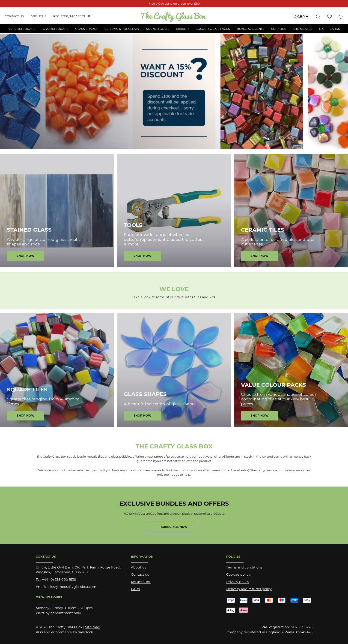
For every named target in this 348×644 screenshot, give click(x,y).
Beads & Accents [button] (251, 29)
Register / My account (72, 16)
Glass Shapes (145, 394)
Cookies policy (238, 574)
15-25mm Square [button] (55, 29)
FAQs (135, 589)
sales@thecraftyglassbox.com (71, 587)
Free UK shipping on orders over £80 (174, 4)
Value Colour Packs (274, 385)
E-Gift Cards (330, 29)
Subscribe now (174, 527)
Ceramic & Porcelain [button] (122, 29)
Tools (133, 225)
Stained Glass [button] (158, 29)
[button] (318, 17)
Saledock (86, 632)
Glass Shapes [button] (86, 29)
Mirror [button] (182, 29)
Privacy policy (238, 582)
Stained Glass (29, 230)
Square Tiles (27, 390)
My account (141, 582)
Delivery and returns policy (249, 589)
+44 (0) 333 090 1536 (59, 580)
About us (39, 16)
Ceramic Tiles (263, 230)
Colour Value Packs (213, 29)
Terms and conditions (244, 567)
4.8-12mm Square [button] (22, 29)
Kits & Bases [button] (302, 29)
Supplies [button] (278, 29)
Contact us (14, 16)
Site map (93, 627)
